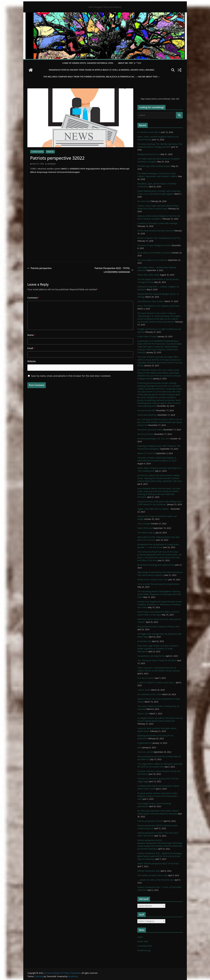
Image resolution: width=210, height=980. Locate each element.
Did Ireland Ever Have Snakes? (151, 301)
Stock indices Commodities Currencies (154, 253)
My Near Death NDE (146, 410)
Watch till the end (145, 528)
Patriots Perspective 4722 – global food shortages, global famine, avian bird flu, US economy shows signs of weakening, (160, 856)
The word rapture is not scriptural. (152, 260)
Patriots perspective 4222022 (150, 821)
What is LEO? (143, 714)
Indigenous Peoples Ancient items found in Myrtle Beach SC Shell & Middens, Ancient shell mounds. (102, 70)
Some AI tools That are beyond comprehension (158, 584)
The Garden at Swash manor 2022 (152, 875)
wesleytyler (52, 164)
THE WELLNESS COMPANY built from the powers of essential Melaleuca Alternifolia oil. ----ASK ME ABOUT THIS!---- (102, 77)
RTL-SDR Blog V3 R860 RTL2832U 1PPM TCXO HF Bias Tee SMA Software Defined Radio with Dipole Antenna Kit (160, 422)
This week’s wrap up (146, 533)
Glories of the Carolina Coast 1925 (153, 580)
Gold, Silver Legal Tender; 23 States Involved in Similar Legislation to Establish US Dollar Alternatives (158, 649)
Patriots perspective (39, 268)
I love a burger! (144, 524)
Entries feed (143, 941)
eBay (140, 747)
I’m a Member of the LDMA (149, 694)
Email (31, 348)
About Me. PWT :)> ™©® (130, 63)
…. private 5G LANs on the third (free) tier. (156, 880)
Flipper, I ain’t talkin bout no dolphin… (154, 509)
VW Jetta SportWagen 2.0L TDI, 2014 (154, 439)
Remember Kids (144, 641)
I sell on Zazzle (144, 690)
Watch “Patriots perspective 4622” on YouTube (158, 863)
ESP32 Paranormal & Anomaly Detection (155, 231)
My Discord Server (145, 434)
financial (50, 152)
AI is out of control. (146, 678)
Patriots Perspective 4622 (149, 871)
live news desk (144, 201)
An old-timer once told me (149, 132)
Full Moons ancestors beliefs (150, 430)
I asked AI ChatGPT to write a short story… (156, 682)
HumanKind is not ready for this (151, 656)
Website (32, 361)
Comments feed (145, 946)
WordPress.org (144, 950)
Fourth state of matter (147, 336)
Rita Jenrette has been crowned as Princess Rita (158, 627)
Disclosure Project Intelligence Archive (154, 245)
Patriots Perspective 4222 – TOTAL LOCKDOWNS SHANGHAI (114, 270)
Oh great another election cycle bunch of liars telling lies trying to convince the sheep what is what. (158, 796)
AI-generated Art (145, 743)
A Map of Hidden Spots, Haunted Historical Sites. (88, 63)
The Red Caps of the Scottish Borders (154, 166)
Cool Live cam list (145, 752)
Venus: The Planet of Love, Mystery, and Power (158, 306)
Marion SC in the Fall (146, 453)
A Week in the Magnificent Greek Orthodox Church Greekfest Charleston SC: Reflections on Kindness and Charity (160, 604)
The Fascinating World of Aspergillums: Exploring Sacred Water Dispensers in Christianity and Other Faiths (159, 594)
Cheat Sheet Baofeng (147, 415)
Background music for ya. (149, 154)
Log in (140, 937)
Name (31, 335)
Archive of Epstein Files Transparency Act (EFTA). (159, 238)
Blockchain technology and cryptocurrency (156, 565)
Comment (33, 298)
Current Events (37, 152)
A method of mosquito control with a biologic (157, 223)
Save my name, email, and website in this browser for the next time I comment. (71, 376)
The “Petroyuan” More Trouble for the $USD (157, 660)
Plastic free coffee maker (148, 275)
